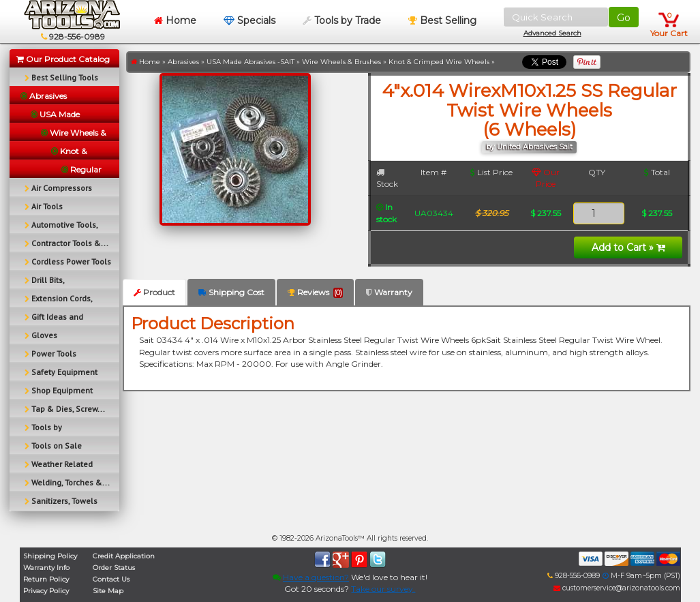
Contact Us (111, 579)
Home (175, 20)
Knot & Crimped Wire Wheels (439, 62)
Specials (249, 20)
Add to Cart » (628, 247)
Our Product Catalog (63, 59)
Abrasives (183, 62)
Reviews (315, 292)
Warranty (389, 292)
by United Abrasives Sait (529, 147)
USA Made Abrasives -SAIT (250, 62)
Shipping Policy (50, 556)
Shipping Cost (231, 292)
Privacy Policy (46, 591)
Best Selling (442, 20)
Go (624, 18)
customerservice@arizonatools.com (617, 588)
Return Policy (46, 579)
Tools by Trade (342, 20)
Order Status (114, 568)
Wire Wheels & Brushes (341, 62)
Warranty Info (46, 568)
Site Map (108, 591)
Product (154, 292)
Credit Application (124, 556)
